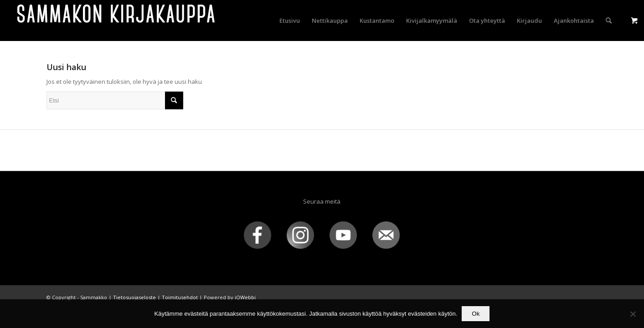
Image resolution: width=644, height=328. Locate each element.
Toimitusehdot (180, 297)
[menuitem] (290, 20)
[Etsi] (609, 20)
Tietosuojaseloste (134, 297)
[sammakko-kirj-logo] (117, 20)
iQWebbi (245, 297)
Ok (476, 314)
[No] (633, 314)
